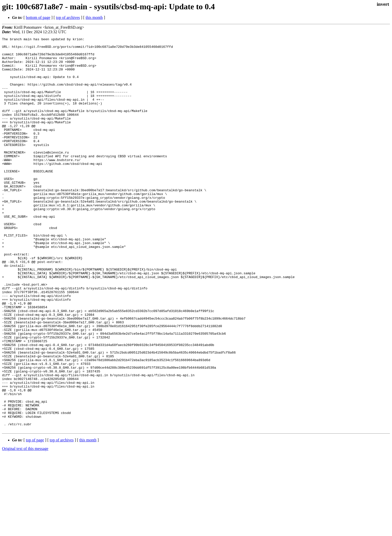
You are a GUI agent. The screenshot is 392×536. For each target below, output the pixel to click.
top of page (35, 519)
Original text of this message (25, 527)
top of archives (68, 17)
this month (94, 17)
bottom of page (38, 17)
